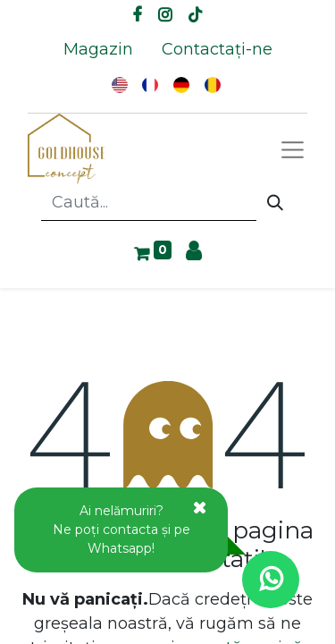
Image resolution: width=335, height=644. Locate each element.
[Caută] (275, 203)
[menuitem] (98, 50)
